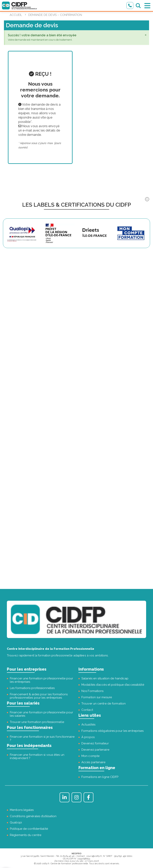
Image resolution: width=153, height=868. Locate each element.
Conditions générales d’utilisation (33, 816)
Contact (87, 710)
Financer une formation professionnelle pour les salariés (41, 714)
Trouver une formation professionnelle (37, 722)
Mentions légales (22, 810)
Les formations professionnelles (32, 688)
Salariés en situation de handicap (105, 678)
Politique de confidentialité (29, 829)
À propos (88, 737)
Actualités (88, 725)
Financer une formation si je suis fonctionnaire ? (42, 738)
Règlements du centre (26, 835)
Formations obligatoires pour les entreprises (112, 731)
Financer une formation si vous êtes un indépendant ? (37, 756)
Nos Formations (92, 691)
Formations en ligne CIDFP (100, 777)
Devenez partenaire (95, 750)
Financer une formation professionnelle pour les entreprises (41, 680)
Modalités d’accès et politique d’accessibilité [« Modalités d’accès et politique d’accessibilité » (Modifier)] (113, 685)
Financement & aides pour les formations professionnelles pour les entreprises (39, 696)
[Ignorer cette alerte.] (146, 35)
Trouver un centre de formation (104, 704)
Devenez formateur (95, 743)
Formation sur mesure (97, 697)
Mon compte (90, 756)
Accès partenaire (94, 762)
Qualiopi (16, 822)
